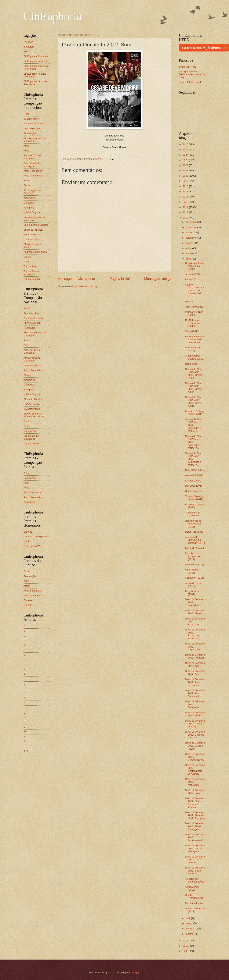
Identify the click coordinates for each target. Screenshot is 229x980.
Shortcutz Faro (193, 481)
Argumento (29, 198)
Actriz (27, 151)
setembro (191, 238)
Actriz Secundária (33, 176)
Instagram (29, 47)
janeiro (190, 934)
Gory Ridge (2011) (195, 470)
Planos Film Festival (190, 82)
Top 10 (27, 605)
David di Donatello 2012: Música (195, 714)
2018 (186, 186)
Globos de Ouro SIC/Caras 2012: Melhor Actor (194, 387)
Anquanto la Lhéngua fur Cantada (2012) (195, 540)
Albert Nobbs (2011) (192, 571)
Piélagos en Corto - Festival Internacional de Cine (192, 74)
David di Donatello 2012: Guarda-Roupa (195, 746)
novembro (191, 227)
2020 (186, 176)
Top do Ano (30, 266)
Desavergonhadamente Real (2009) (194, 266)
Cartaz (27, 257)
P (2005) (190, 302)
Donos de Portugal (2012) (195, 910)
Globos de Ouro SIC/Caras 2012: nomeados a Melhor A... (194, 442)
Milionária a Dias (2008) (194, 313)
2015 (186, 202)
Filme (26, 114)
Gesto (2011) (192, 331)
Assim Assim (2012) (192, 888)
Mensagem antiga (158, 279)
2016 (186, 197)
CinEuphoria (53, 16)
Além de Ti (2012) (195, 475)
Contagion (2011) (194, 578)
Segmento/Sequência (35, 252)
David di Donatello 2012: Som (195, 792)
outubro (190, 232)
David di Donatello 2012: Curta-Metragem (195, 848)
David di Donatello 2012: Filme (195, 612)
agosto (190, 243)
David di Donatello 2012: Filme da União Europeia (195, 815)
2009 (186, 951)
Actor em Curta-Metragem (32, 157)
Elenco (27, 181)
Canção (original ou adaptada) (34, 218)
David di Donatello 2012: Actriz (195, 664)
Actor (26, 146)
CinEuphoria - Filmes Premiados (35, 75)
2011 (186, 941)
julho (189, 248)
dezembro (191, 222)
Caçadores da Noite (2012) (193, 514)
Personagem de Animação (32, 192)
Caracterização (32, 239)
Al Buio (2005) (193, 274)
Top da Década (32, 279)
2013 (186, 212)
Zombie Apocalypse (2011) (193, 556)
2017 (186, 192)
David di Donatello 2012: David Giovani (195, 860)
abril (188, 918)
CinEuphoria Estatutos (36, 56)
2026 (186, 144)
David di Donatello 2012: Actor (195, 673)
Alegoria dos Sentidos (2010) (195, 880)
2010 (186, 946)
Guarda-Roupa (32, 234)
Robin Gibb (191, 364)
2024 (186, 155)
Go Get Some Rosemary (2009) (193, 323)
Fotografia (29, 208)
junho (189, 253)
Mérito (27, 541)
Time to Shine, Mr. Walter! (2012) (195, 498)
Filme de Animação (34, 124)
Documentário (31, 119)
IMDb (26, 51)
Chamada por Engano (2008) (194, 357)
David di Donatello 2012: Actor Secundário (195, 693)
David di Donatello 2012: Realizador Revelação (195, 634)
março (189, 923)
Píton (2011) (192, 279)
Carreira (28, 532)
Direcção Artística (33, 230)
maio (189, 259)
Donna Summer (194, 491)
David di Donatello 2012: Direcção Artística (195, 735)
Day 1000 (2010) (194, 486)
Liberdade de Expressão (37, 536)
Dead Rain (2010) (195, 532)
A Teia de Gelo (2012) (193, 584)
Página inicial (120, 279)
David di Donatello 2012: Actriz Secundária (195, 682)
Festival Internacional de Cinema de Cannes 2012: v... (195, 291)
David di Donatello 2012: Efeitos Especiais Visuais (195, 803)
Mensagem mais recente (76, 279)
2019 (186, 181)
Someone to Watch (34, 546)
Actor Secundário (33, 171)
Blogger (136, 973)
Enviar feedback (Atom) (84, 286)
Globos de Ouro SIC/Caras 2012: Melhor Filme (194, 373)
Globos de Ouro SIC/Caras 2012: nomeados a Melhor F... (194, 425)
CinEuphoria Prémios (35, 61)
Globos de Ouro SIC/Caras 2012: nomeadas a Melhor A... (194, 459)
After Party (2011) (195, 307)
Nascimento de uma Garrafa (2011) (193, 524)
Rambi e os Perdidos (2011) (195, 897)
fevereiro (191, 929)
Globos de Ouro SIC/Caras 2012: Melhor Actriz (194, 401)
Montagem (29, 203)
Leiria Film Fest (187, 67)
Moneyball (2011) (194, 565)
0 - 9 (26, 751)
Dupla (27, 185)
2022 (186, 165)
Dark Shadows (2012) (193, 349)
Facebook (29, 42)
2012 (186, 218)
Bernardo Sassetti (195, 548)
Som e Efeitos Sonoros (36, 225)
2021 (186, 170)
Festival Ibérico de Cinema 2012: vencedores (195, 339)
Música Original (32, 212)
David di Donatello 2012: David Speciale (195, 871)
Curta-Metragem (32, 128)
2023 (186, 160)
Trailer (27, 262)
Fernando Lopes (194, 903)
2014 (186, 207)
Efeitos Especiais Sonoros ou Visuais (34, 415)
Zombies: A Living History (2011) (195, 413)
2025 (186, 149)
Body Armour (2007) (192, 593)
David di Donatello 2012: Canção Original (195, 724)
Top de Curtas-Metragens (31, 273)
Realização (30, 133)
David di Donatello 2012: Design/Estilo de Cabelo (195, 769)
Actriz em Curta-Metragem (32, 165)
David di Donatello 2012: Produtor (195, 656)
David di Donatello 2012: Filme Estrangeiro (195, 826)
